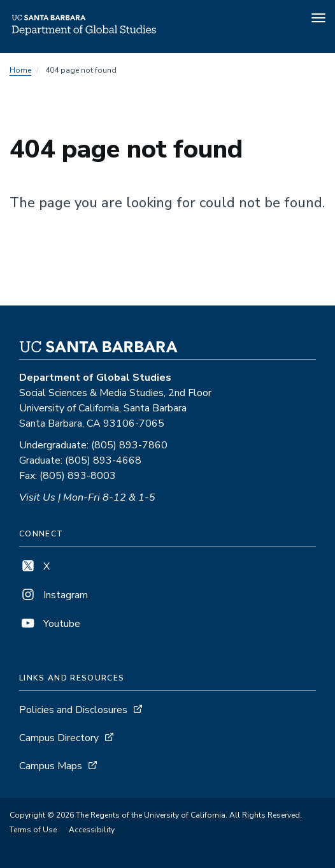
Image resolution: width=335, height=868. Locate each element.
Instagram (53, 595)
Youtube (50, 624)
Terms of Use (33, 830)
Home (20, 70)
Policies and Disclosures (73, 710)
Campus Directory (59, 738)
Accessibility (92, 830)
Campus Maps (51, 766)
